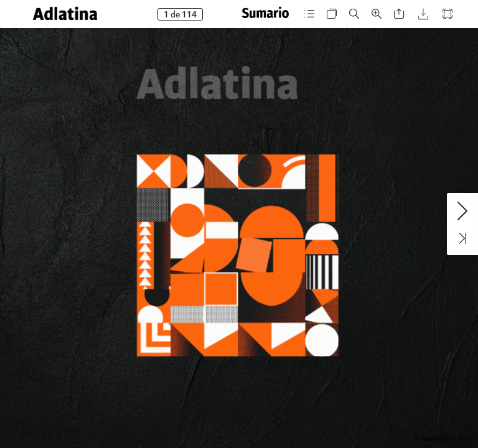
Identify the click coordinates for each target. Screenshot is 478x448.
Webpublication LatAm (443, 439)
